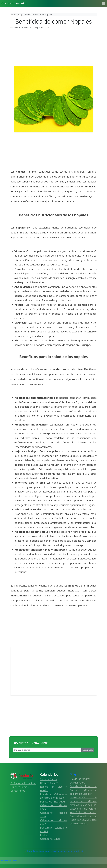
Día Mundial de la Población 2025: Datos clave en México (83, 820)
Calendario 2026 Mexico (8, 861)
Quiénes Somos (20, 787)
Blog (73, 774)
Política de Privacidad (53, 802)
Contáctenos (18, 791)
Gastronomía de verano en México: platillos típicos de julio (83, 801)
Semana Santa (48, 779)
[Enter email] (47, 750)
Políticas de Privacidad (23, 783)
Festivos (45, 835)
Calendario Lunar (50, 839)
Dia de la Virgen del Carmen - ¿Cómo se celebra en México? (83, 790)
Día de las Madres (80, 779)
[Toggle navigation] (104, 3)
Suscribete (88, 750)
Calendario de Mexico (14, 3)
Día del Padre (78, 783)
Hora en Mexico (49, 783)
